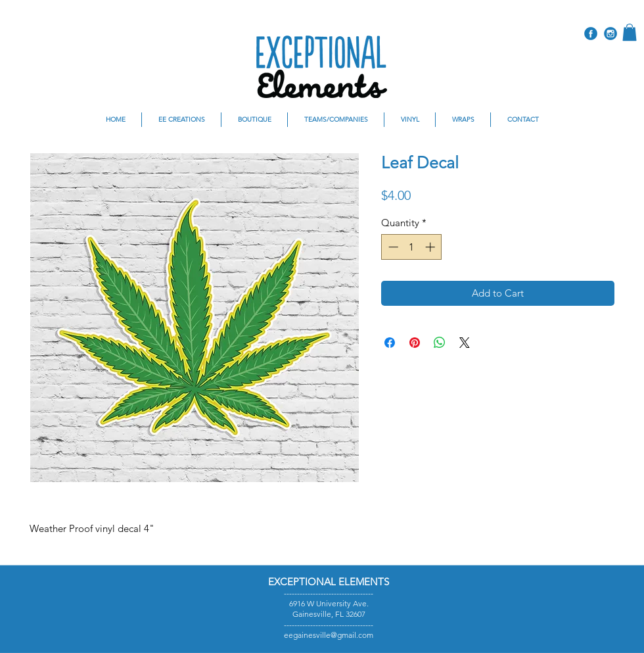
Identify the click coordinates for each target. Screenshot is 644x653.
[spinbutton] (412, 247)
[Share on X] (465, 343)
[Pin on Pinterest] (415, 343)
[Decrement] (392, 247)
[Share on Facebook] (390, 343)
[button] (630, 32)
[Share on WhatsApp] (440, 343)
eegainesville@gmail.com (329, 635)
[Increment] (431, 247)
